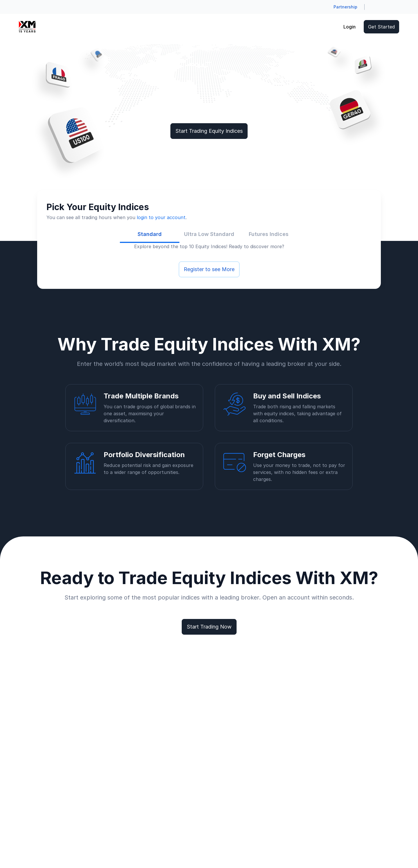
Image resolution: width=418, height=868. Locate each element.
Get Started (381, 27)
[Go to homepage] (27, 27)
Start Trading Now (209, 627)
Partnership (345, 7)
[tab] (150, 234)
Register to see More (209, 269)
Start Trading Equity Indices (209, 131)
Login (349, 27)
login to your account (161, 217)
